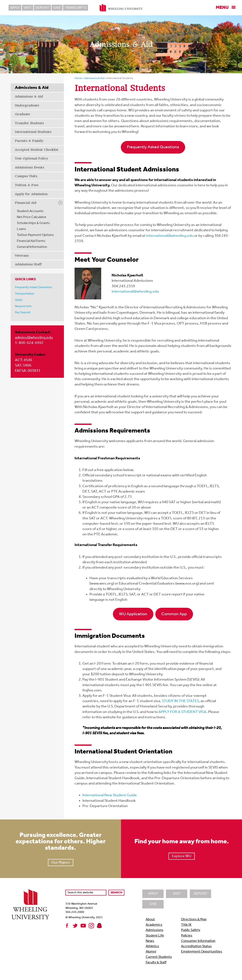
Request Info (23, 306)
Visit (28, 8)
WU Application (133, 614)
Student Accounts (30, 211)
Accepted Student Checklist (37, 150)
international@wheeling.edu (170, 236)
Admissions (155, 930)
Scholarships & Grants (33, 223)
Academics (154, 925)
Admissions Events (30, 167)
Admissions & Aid (29, 96)
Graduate (22, 114)
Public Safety (191, 930)
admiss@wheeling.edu (34, 338)
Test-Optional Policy (31, 158)
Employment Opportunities (202, 952)
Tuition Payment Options (35, 235)
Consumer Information (198, 941)
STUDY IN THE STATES (180, 701)
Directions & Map (194, 920)
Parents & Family (29, 141)
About (150, 920)
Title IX (186, 925)
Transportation (25, 294)
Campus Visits (26, 176)
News (150, 941)
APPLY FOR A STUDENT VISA (182, 712)
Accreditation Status (196, 946)
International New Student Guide (110, 795)
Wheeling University (121, 8)
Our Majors (61, 863)
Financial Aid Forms (31, 241)
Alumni (151, 952)
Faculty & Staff (156, 963)
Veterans (22, 256)
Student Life (155, 936)
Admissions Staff (28, 264)
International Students (33, 132)
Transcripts (76, 8)
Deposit (42, 8)
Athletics (152, 946)
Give (57, 8)
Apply (15, 8)
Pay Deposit (23, 313)
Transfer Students (29, 123)
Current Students (159, 957)
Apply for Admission (31, 194)
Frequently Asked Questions (34, 287)
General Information (32, 247)
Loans (21, 229)
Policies (187, 936)
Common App (174, 614)
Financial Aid (26, 203)
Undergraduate (27, 105)
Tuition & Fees (27, 185)
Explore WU (182, 856)
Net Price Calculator (32, 217)
